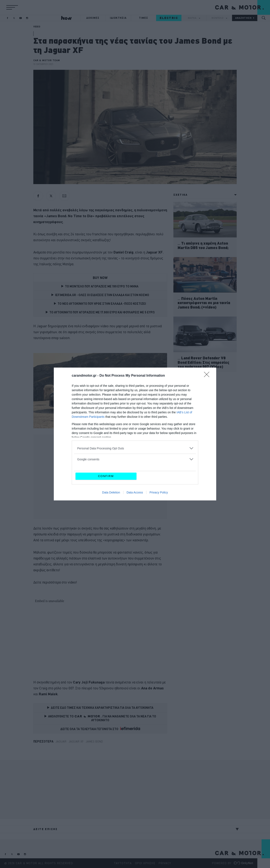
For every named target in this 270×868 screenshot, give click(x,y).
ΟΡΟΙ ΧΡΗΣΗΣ (145, 863)
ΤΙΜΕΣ (144, 18)
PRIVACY (165, 863)
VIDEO (37, 27)
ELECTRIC (169, 18)
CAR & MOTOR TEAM (47, 60)
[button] (12, 7)
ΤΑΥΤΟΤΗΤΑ (123, 863)
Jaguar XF (76, 741)
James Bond (94, 741)
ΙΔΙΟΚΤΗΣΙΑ (118, 18)
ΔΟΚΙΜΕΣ (93, 18)
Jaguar (61, 741)
